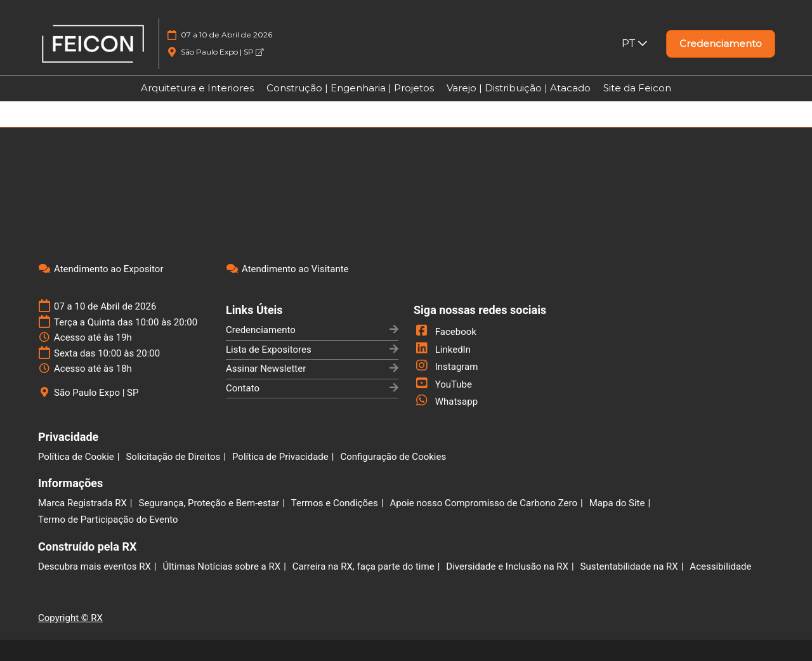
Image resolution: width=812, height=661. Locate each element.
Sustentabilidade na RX (629, 566)
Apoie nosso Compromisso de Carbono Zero (483, 503)
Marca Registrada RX (82, 503)
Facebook (445, 332)
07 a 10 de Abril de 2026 (226, 35)
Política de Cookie (76, 457)
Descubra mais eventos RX (95, 566)
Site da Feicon (637, 88)
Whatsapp (446, 402)
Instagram (446, 367)
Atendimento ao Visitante (295, 269)
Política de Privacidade (280, 457)
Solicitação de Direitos (173, 457)
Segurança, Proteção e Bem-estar (209, 503)
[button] (721, 44)
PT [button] (634, 43)
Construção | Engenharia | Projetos (350, 88)
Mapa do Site (617, 503)
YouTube (443, 384)
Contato (243, 388)
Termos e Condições (335, 503)
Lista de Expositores (269, 350)
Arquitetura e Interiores (197, 88)
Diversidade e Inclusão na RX (507, 566)
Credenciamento (261, 330)
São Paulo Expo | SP (222, 52)
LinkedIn (442, 350)
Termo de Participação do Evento (108, 520)
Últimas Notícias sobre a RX (222, 566)
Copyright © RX (70, 618)
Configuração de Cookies (393, 457)
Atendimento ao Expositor (109, 269)
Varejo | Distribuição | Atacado (519, 88)
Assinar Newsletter (266, 369)
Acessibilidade (720, 566)
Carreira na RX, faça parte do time (363, 566)
